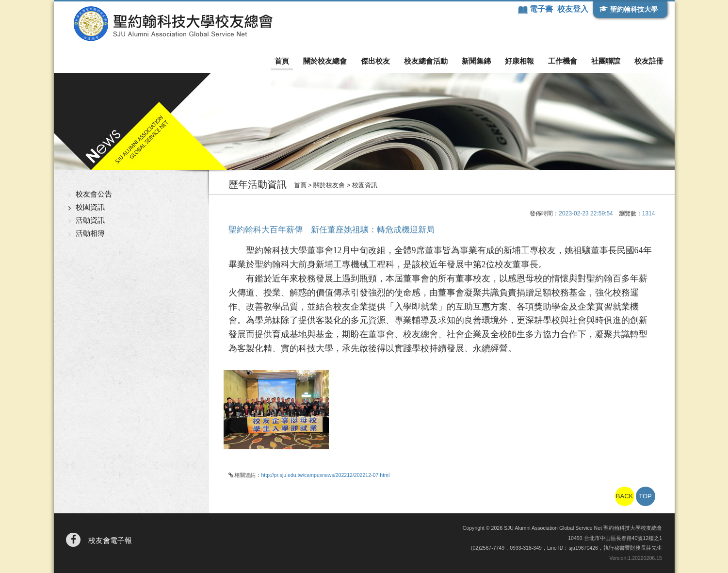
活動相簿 (90, 233)
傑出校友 (375, 61)
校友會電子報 (110, 540)
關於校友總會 (325, 61)
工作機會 (563, 61)
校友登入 (573, 9)
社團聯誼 (606, 61)
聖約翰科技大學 (634, 9)
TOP (645, 496)
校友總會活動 (426, 61)
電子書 (542, 9)
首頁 (282, 61)
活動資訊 (90, 220)
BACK (624, 496)
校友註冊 (649, 61)
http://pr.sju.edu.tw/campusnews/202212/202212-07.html (325, 475)
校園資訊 (90, 207)
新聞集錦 (476, 61)
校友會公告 (94, 194)
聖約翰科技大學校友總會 (173, 24)
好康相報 (519, 61)
